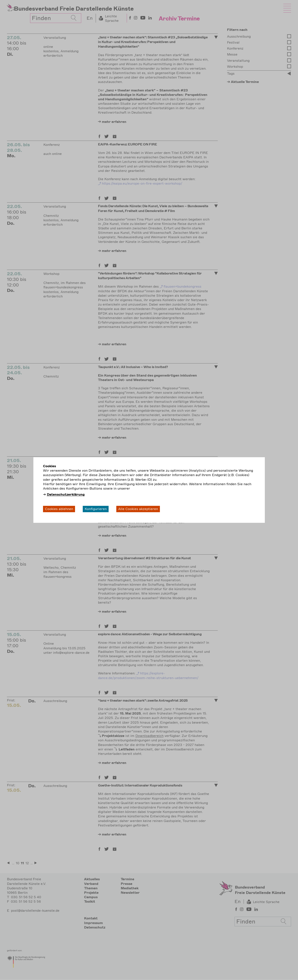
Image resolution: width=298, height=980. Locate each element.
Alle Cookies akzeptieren (138, 509)
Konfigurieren (96, 509)
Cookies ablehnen (59, 509)
